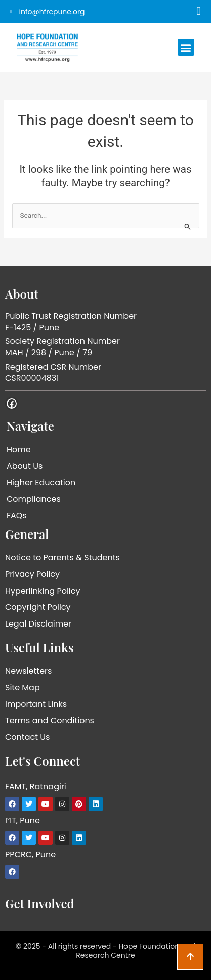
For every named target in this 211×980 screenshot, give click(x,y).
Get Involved (40, 903)
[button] (186, 47)
